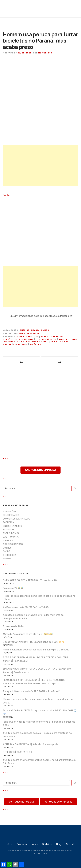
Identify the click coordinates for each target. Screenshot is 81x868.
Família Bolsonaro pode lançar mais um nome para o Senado (36, 650)
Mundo (45, 330)
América (25, 330)
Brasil (35, 330)
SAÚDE (6, 551)
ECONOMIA (8, 522)
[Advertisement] (40, 166)
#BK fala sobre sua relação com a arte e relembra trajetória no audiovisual (37, 735)
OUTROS (7, 548)
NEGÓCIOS (8, 541)
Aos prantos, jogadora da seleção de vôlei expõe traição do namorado (60, 362)
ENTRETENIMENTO (13, 526)
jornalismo (26, 339)
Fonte (6, 195)
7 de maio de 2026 (13, 626)
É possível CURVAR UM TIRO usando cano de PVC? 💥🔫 (34, 642)
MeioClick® (45, 53)
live (38, 339)
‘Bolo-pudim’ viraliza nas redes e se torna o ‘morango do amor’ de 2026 (39, 724)
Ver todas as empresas (58, 802)
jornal (45, 337)
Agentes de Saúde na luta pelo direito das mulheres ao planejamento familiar (33, 617)
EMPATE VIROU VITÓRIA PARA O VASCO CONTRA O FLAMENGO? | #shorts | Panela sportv (38, 671)
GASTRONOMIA (11, 537)
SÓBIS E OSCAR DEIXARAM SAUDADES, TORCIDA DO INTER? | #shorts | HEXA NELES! (36, 659)
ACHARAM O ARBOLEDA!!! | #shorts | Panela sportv (31, 744)
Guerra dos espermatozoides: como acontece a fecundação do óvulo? (38, 701)
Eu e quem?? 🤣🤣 (13, 588)
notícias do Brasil (37, 342)
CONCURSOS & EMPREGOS (16, 519)
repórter (35, 344)
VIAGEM (7, 559)
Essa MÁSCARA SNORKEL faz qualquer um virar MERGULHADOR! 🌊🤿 (40, 712)
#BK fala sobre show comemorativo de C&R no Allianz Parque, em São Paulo (39, 762)
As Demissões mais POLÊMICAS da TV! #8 (26, 607)
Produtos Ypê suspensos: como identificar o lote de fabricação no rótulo (39, 598)
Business (22, 844)
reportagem (21, 344)
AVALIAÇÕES (9, 512)
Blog (59, 844)
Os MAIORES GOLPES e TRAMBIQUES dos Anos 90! (30, 580)
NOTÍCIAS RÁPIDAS (29, 334)
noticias (72, 339)
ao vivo (20, 337)
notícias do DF (60, 342)
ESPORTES (9, 530)
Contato (71, 844)
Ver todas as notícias (22, 802)
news (61, 339)
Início (9, 844)
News (34, 844)
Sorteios (47, 844)
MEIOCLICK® (41, 853)
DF (37, 337)
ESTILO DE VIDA (11, 533)
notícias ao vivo (14, 342)
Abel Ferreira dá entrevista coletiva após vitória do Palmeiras (21, 362)
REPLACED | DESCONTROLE (18, 752)
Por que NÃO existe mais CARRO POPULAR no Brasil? (32, 691)
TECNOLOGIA (10, 555)
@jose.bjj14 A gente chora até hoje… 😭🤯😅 (28, 634)
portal (7, 344)
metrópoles (49, 339)
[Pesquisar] (75, 489)
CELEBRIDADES (11, 515)
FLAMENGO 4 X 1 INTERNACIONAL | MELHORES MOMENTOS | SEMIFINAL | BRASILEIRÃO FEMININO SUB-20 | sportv (35, 682)
